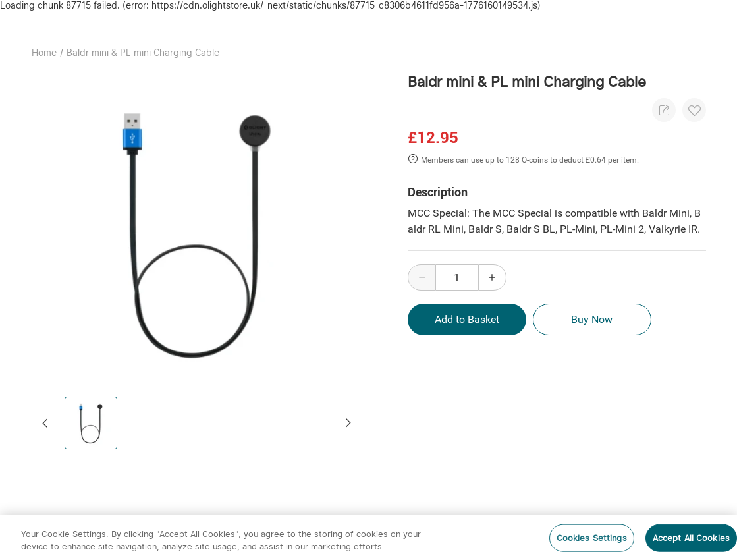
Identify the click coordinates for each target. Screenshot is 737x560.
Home (44, 53)
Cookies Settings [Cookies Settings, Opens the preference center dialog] (592, 538)
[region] (368, 537)
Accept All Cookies (691, 538)
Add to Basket (467, 320)
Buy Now (592, 320)
